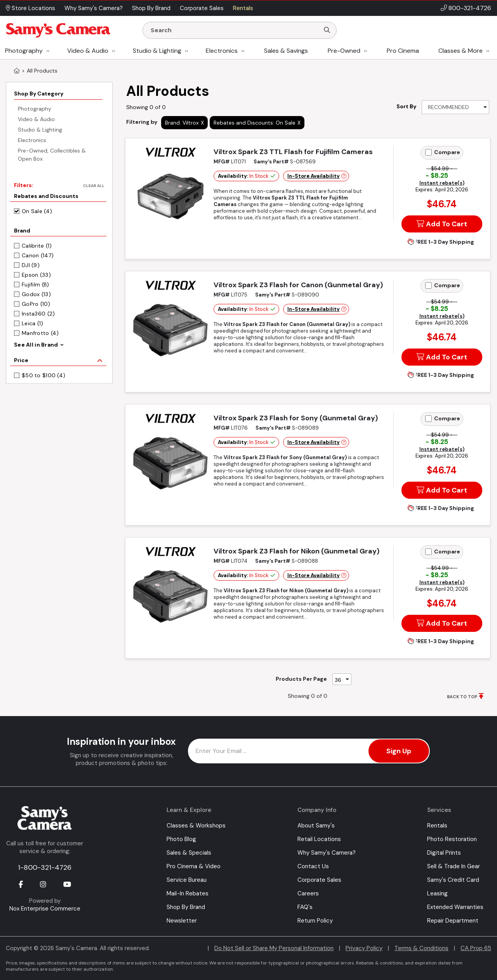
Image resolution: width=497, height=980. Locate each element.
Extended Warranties (455, 907)
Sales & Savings (286, 51)
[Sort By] (455, 107)
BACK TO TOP (462, 697)
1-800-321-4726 (45, 867)
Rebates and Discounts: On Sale (255, 123)
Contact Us (313, 866)
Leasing (437, 893)
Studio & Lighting (157, 51)
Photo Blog (181, 839)
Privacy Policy (364, 948)
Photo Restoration (452, 839)
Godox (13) (36, 294)
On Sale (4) (37, 211)
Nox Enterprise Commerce (45, 909)
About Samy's (316, 826)
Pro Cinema (403, 51)
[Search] (327, 30)
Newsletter (182, 921)
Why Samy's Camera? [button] (94, 8)
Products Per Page (301, 679)
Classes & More (461, 51)
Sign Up (399, 751)
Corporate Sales (319, 880)
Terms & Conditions (421, 948)
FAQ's (305, 907)
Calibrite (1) (37, 246)
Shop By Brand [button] (151, 8)
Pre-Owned (344, 51)
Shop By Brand (186, 907)
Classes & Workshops (196, 826)
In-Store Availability (314, 176)
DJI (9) (31, 265)
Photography (24, 51)
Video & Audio (88, 51)
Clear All (94, 186)
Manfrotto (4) (40, 333)
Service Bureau (187, 880)
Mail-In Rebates (188, 893)
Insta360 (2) (38, 314)
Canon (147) (38, 255)
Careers (308, 893)
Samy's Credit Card (453, 880)
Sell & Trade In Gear (454, 866)
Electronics (222, 51)
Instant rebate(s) (442, 183)
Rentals (437, 826)
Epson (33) (36, 275)
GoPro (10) (36, 304)
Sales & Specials (189, 853)
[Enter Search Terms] (234, 30)
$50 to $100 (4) (43, 375)
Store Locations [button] (30, 8)
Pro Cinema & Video (194, 866)
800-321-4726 (470, 8)
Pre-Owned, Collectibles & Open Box (52, 155)
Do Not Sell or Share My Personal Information (274, 948)
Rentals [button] (243, 8)
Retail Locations (319, 839)
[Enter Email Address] (309, 751)
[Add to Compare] (428, 152)
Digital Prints (444, 853)
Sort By (406, 106)
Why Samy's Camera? (327, 853)
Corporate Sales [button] (202, 8)
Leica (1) (33, 323)
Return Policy (315, 921)
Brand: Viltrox (182, 123)
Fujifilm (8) (35, 284)
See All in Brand (36, 345)
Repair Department (453, 921)
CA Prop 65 (476, 948)
